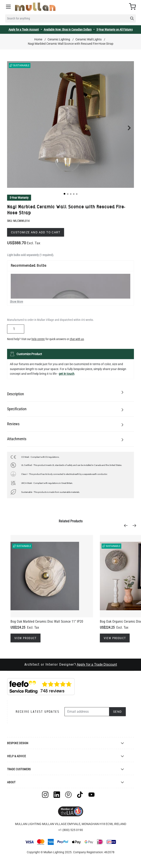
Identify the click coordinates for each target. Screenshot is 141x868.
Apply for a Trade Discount (97, 664)
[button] (64, 194)
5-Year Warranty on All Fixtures (115, 30)
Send (118, 712)
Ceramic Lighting (59, 39)
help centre (38, 339)
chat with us (77, 339)
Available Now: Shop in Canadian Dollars (68, 30)
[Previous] (127, 526)
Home (38, 39)
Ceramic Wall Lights (88, 39)
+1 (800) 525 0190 (71, 830)
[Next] (136, 526)
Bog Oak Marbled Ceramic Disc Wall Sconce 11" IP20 (47, 621)
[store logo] (35, 7)
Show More (16, 302)
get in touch (67, 374)
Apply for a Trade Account (24, 30)
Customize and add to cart (36, 232)
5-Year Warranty (19, 198)
